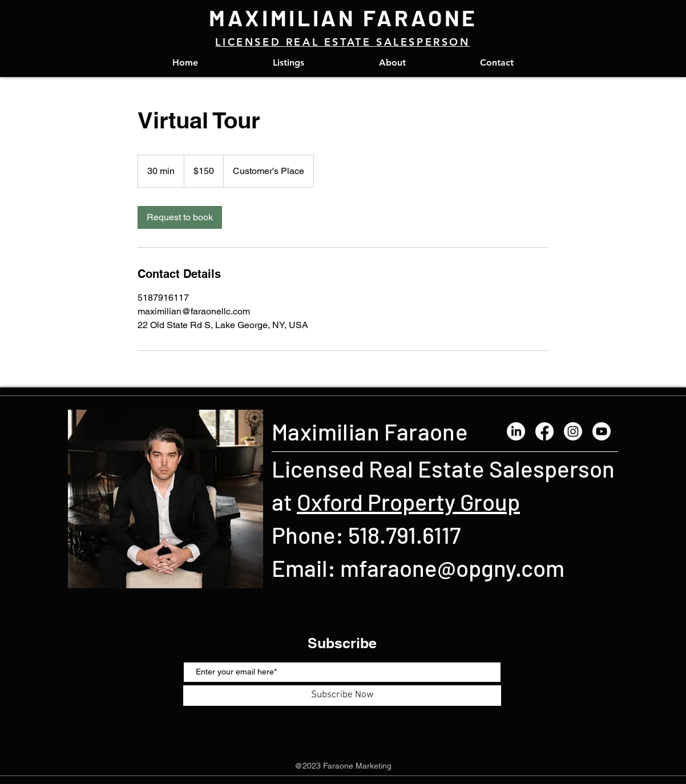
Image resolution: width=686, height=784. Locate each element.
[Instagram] (573, 431)
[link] (180, 217)
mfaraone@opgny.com (452, 568)
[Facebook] (544, 431)
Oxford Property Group (408, 502)
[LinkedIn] (516, 431)
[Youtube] (602, 431)
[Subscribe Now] (342, 696)
